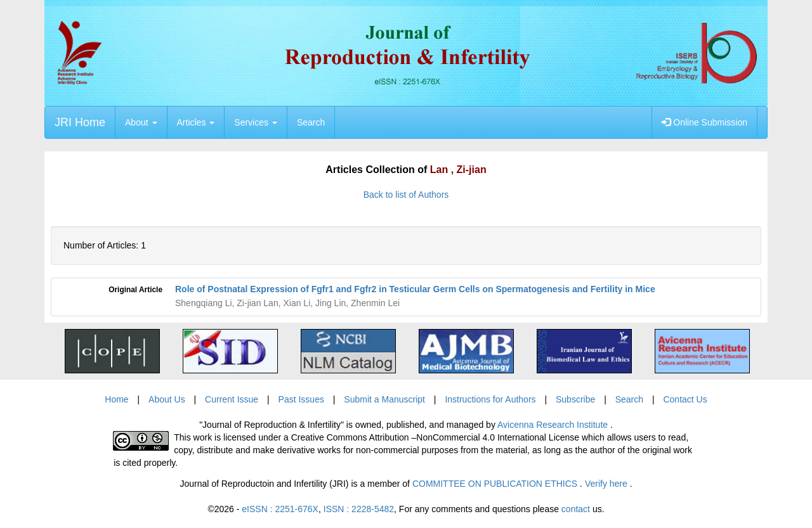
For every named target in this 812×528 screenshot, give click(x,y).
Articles (196, 122)
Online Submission (704, 122)
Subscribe (575, 399)
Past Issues (301, 399)
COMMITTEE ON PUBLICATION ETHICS (496, 484)
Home (116, 399)
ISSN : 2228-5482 (359, 509)
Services (256, 122)
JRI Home (80, 122)
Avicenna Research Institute (554, 425)
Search (311, 122)
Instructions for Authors (490, 399)
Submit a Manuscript (384, 399)
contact (576, 509)
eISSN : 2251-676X (280, 509)
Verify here (607, 484)
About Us (167, 399)
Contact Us (685, 399)
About (141, 122)
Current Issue (232, 399)
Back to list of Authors (406, 195)
